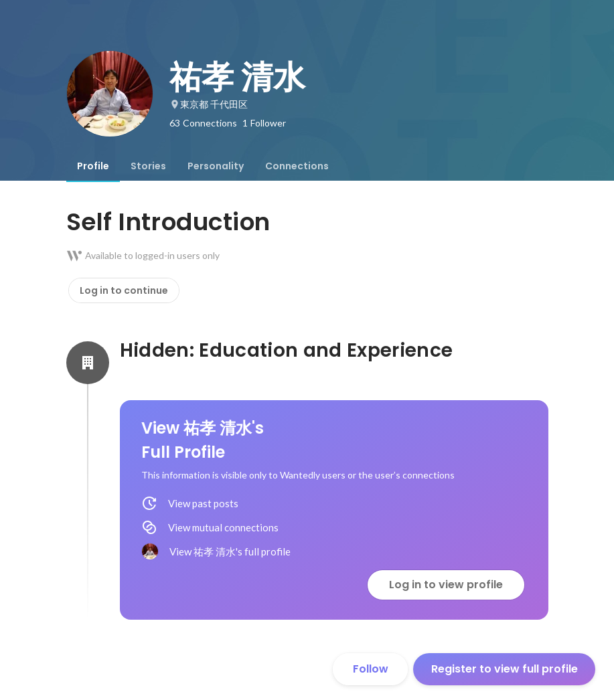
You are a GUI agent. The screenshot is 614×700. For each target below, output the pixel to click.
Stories (148, 166)
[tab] (93, 166)
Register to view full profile (505, 669)
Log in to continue (124, 290)
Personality (216, 166)
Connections (297, 166)
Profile (93, 166)
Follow (371, 669)
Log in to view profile (446, 585)
